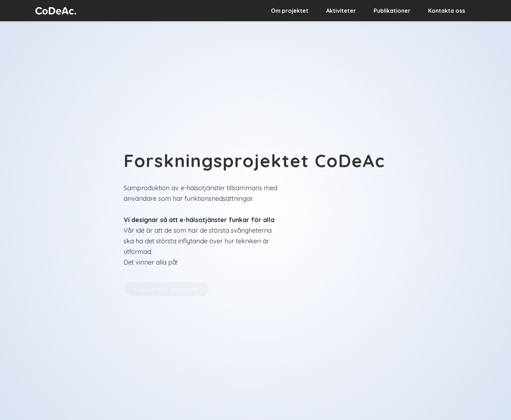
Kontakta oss (447, 11)
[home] (56, 10)
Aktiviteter (341, 11)
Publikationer (392, 11)
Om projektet (290, 11)
